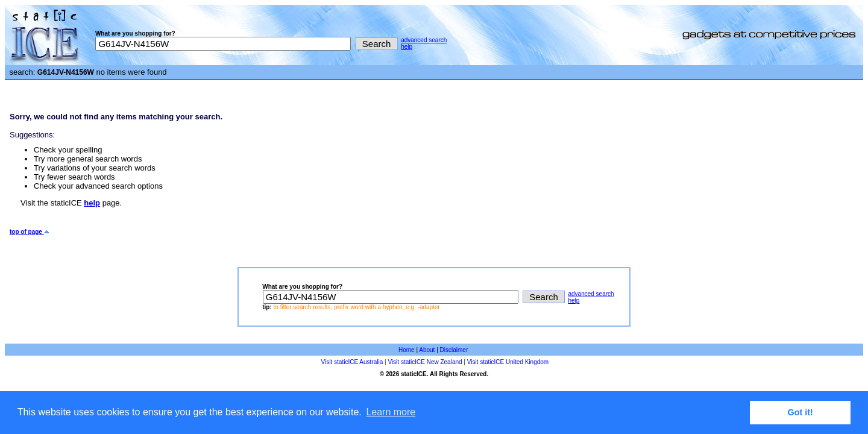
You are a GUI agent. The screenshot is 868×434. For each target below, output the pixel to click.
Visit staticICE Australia (352, 362)
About (427, 350)
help (407, 47)
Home (407, 350)
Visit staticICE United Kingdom (508, 362)
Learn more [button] (391, 412)
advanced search (424, 40)
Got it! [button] (800, 412)
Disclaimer (454, 350)
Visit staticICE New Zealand (425, 362)
